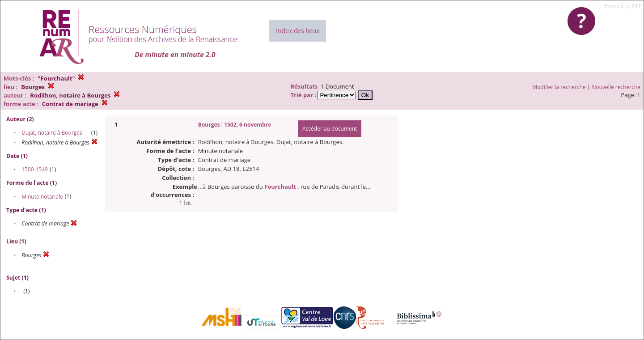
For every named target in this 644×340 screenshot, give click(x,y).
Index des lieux (298, 31)
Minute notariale (42, 197)
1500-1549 (35, 169)
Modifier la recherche (559, 87)
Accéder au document (330, 129)
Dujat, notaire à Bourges (52, 133)
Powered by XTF (623, 6)
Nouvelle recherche (616, 87)
